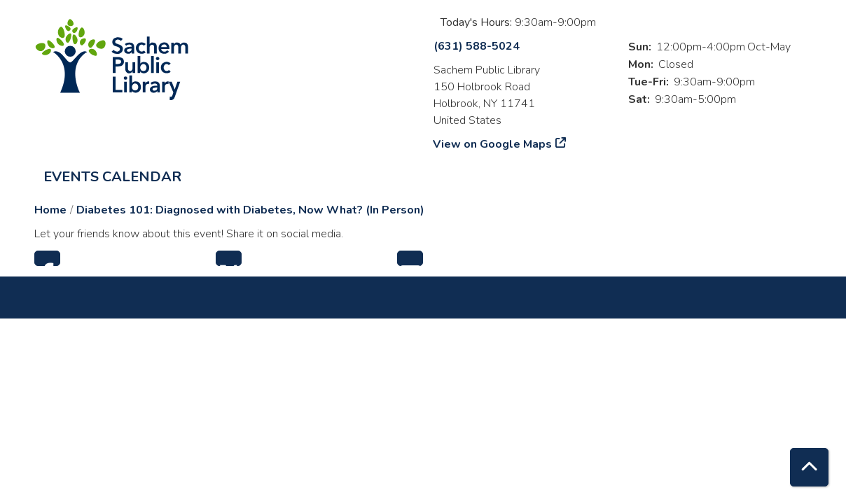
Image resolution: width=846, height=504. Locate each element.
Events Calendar (112, 177)
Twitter (229, 258)
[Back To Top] (809, 467)
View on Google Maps (493, 144)
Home (50, 210)
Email (410, 258)
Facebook (47, 258)
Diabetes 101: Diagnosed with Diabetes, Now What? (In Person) (250, 210)
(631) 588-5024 (477, 46)
